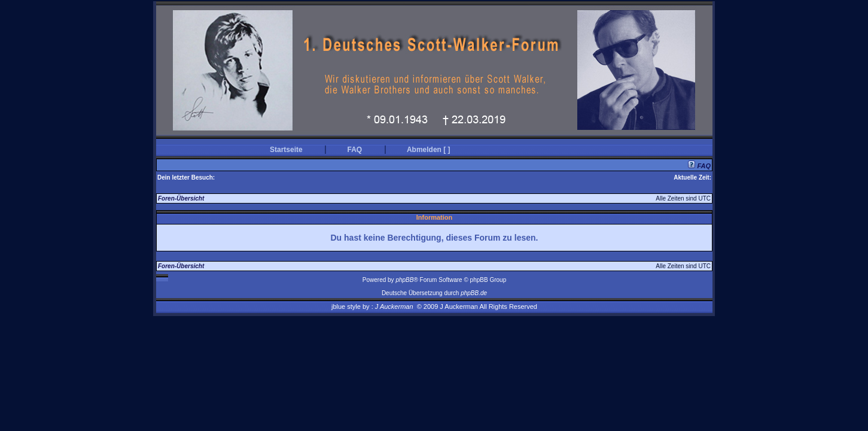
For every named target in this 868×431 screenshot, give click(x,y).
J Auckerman (394, 306)
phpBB (404, 280)
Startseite (286, 150)
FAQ (354, 150)
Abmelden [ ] (429, 150)
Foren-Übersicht (181, 198)
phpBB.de (474, 293)
